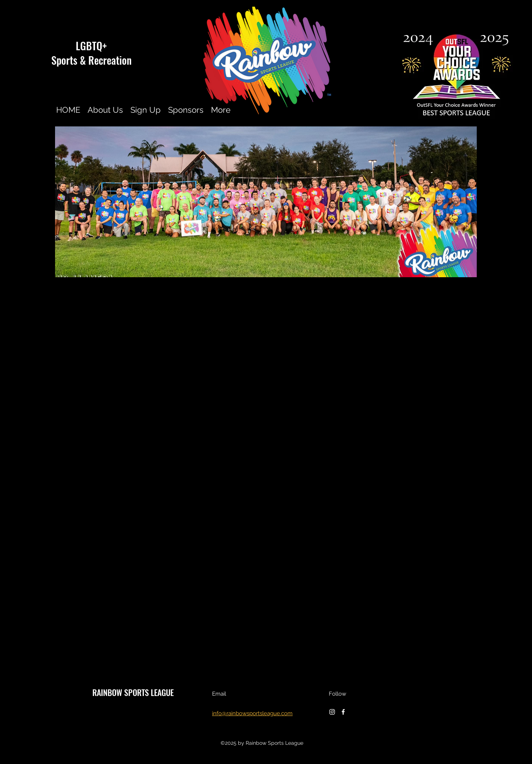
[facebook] (343, 712)
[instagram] (332, 712)
